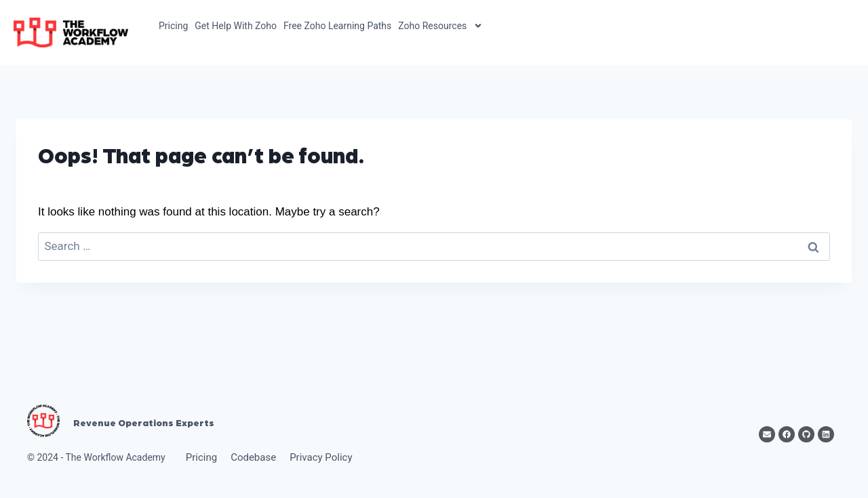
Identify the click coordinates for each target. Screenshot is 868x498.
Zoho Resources (440, 26)
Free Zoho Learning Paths (337, 26)
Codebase (253, 457)
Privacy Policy (321, 457)
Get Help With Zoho (236, 26)
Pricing (173, 26)
